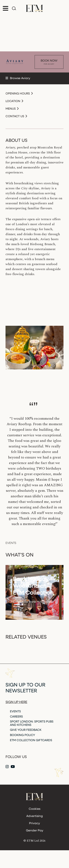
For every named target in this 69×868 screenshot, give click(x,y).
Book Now (49, 62)
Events (15, 712)
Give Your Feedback (26, 730)
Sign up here (16, 702)
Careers (16, 717)
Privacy (34, 823)
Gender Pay (35, 831)
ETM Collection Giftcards (31, 740)
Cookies (34, 809)
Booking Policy (23, 735)
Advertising (34, 816)
